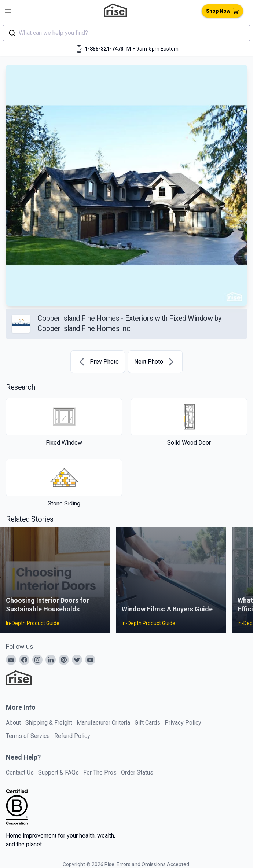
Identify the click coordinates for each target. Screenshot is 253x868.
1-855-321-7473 (104, 49)
